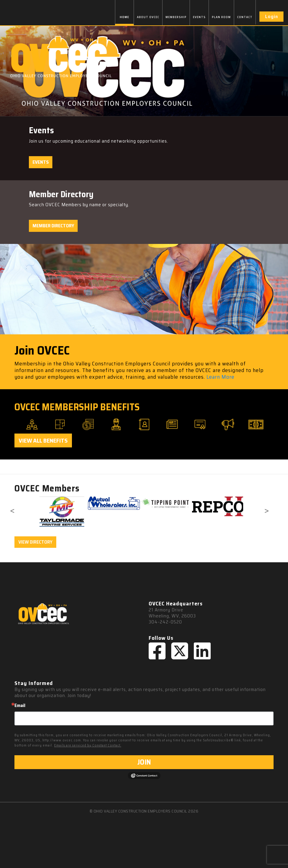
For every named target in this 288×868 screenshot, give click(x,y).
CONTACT (245, 17)
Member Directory (53, 226)
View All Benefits (43, 440)
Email (20, 705)
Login (272, 16)
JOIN (144, 762)
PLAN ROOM (221, 17)
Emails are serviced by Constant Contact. (88, 745)
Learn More (220, 377)
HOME (124, 17)
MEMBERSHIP (176, 17)
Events (41, 162)
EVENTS (199, 17)
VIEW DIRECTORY (35, 542)
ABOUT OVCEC (148, 17)
